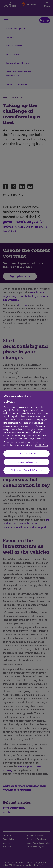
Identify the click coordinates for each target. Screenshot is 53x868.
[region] (26, 434)
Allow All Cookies (27, 454)
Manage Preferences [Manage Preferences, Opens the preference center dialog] (26, 462)
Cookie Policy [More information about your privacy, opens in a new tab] (42, 445)
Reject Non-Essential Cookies (26, 470)
